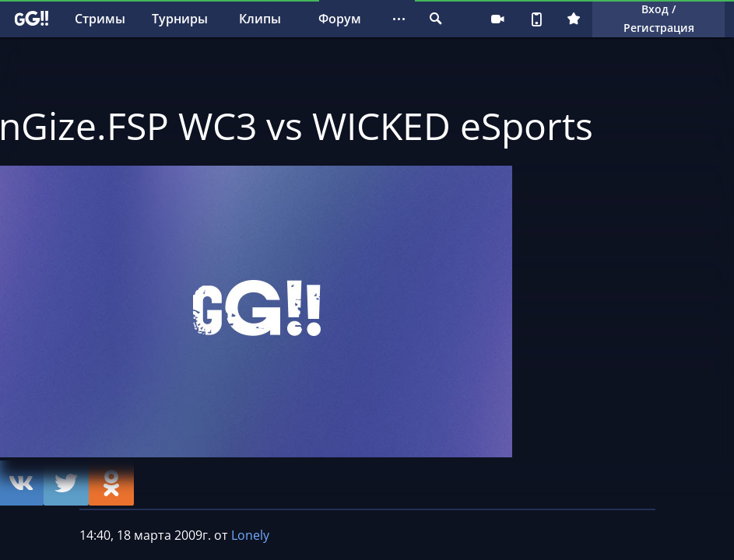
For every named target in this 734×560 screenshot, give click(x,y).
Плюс (574, 19)
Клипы (260, 19)
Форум (340, 19)
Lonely (250, 535)
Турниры (180, 19)
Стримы (100, 19)
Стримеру (497, 19)
